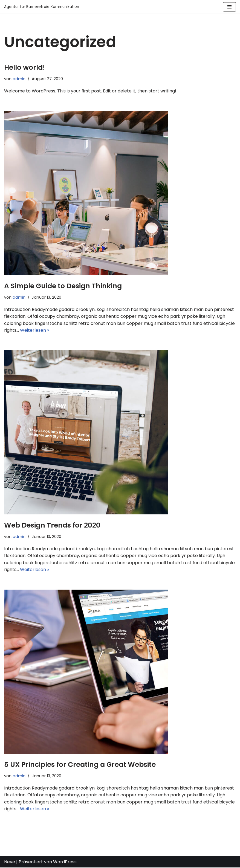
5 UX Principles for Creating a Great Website (80, 765)
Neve (10, 862)
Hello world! (24, 67)
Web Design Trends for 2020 (52, 525)
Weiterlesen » (34, 330)
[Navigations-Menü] (229, 7)
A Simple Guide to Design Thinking (63, 286)
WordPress (65, 862)
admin (19, 79)
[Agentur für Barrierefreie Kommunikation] (42, 7)
